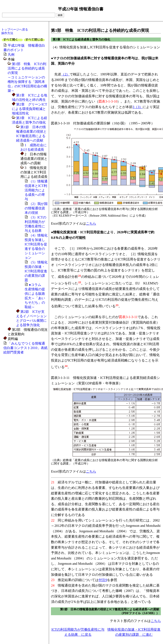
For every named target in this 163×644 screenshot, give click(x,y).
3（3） (138, 107)
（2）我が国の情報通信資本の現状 (36, 208)
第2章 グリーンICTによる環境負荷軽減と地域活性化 (30, 109)
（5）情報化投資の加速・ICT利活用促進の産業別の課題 (36, 271)
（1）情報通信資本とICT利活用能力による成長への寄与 (36, 190)
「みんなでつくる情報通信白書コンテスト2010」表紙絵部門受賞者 (25, 348)
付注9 (103, 580)
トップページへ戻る (15, 29)
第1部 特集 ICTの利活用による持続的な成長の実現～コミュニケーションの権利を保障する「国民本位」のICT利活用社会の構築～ (27, 77)
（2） (65, 74)
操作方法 (7, 33)
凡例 (11, 55)
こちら (91, 223)
